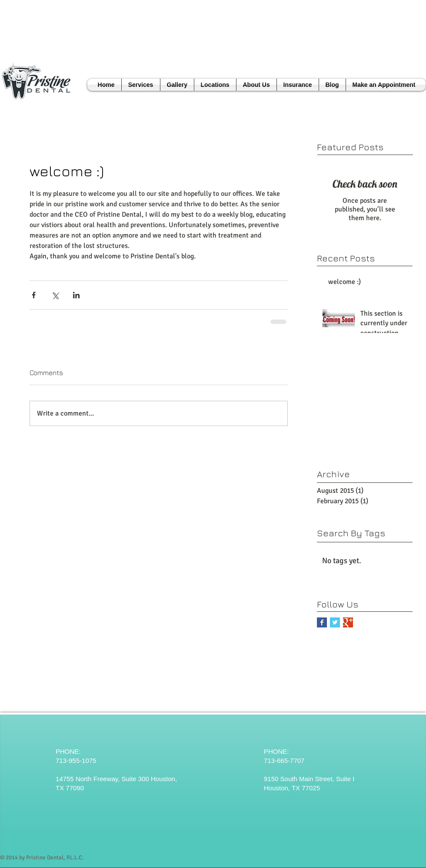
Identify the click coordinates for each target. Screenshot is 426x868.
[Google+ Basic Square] (348, 622)
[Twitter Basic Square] (335, 622)
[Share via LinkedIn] (76, 295)
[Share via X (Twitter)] (55, 295)
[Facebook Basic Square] (322, 622)
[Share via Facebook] (34, 295)
